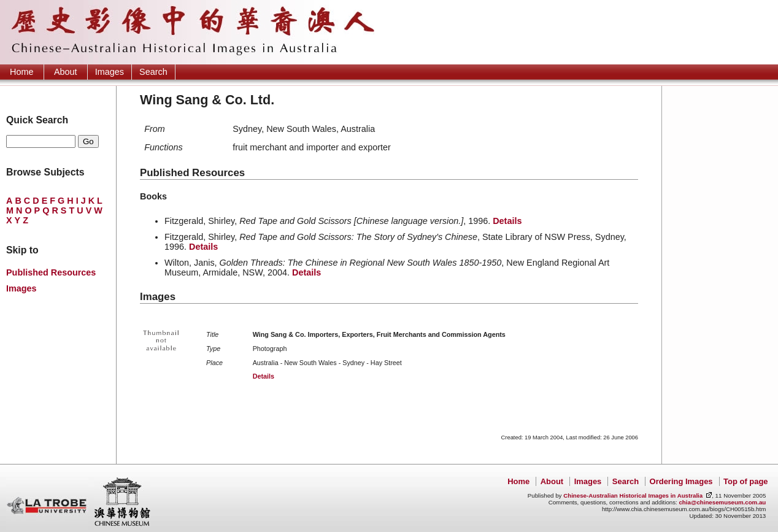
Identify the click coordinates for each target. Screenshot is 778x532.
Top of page (745, 481)
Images (110, 72)
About (66, 72)
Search (153, 72)
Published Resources (51, 272)
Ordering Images (681, 481)
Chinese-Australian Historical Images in (633, 495)
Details (507, 221)
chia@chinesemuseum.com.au (722, 502)
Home (21, 72)
